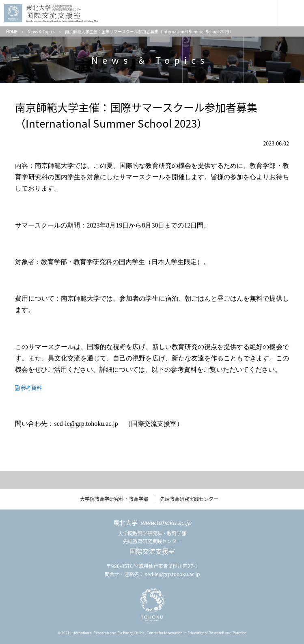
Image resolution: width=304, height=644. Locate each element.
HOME (12, 31)
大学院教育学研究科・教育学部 (114, 499)
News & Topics (41, 31)
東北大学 (152, 523)
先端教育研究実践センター (189, 499)
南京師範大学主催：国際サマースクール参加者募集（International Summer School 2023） (149, 31)
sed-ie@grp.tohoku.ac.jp (172, 574)
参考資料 (31, 387)
